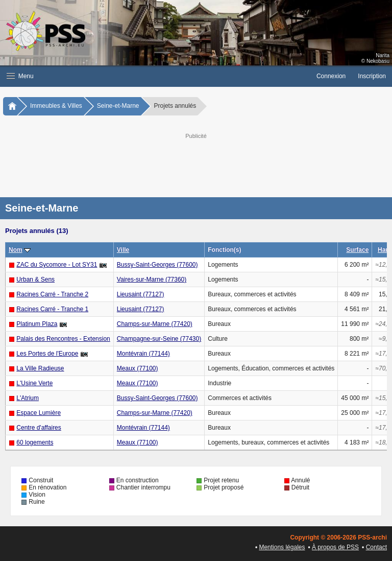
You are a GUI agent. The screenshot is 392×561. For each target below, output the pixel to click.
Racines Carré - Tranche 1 (52, 309)
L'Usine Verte (34, 383)
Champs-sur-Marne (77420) (155, 324)
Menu (20, 76)
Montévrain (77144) (143, 354)
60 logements (35, 442)
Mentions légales (282, 547)
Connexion (331, 76)
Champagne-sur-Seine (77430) (159, 339)
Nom (16, 250)
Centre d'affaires (39, 428)
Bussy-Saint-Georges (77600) (157, 265)
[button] (155, 76)
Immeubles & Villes (56, 106)
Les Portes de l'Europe (47, 354)
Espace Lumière (39, 413)
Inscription (372, 76)
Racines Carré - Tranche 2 (52, 294)
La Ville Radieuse (40, 368)
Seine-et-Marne (118, 106)
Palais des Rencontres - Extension (63, 339)
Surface (357, 250)
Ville (123, 250)
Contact (376, 547)
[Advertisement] (206, 164)
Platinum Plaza (37, 324)
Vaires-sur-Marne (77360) (152, 279)
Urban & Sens (35, 279)
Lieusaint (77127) (141, 294)
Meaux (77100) (138, 368)
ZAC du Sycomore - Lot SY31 (57, 265)
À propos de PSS (335, 547)
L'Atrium (28, 398)
